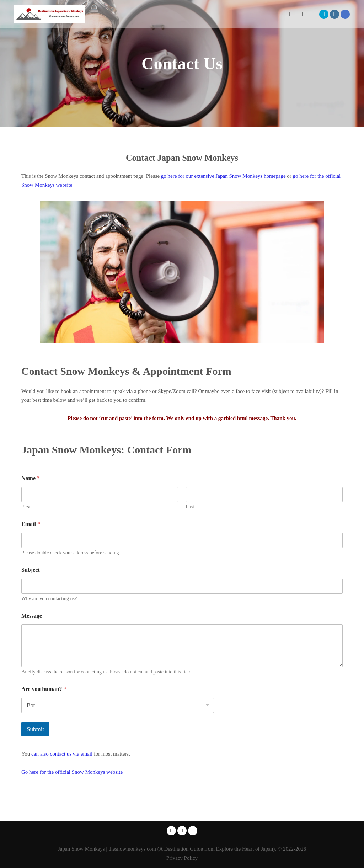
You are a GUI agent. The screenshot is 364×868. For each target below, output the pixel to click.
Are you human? (44, 689)
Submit (35, 729)
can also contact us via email (63, 754)
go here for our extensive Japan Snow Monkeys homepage (223, 176)
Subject (31, 570)
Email (31, 524)
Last (190, 507)
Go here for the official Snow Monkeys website (72, 772)
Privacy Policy (182, 858)
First (26, 507)
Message (32, 616)
